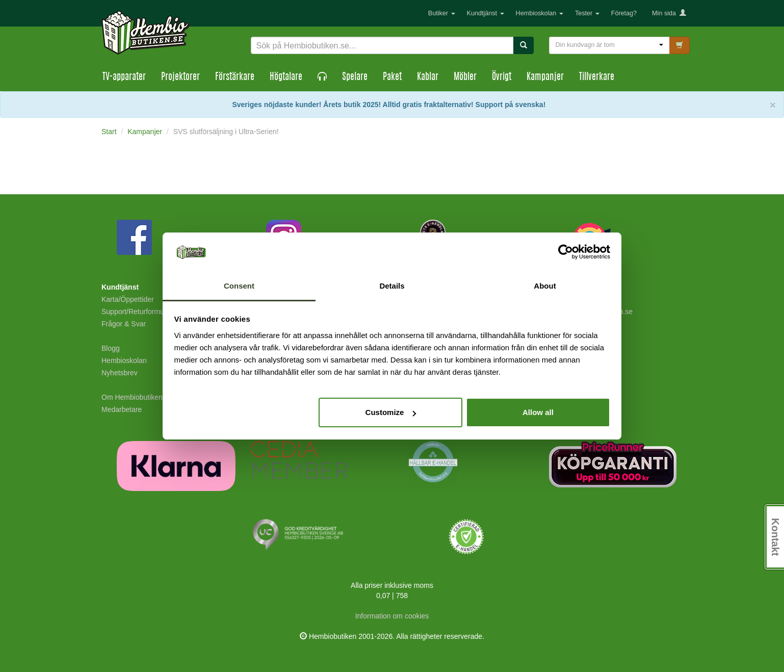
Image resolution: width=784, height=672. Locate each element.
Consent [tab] (239, 286)
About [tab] (545, 286)
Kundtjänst (486, 13)
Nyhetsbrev (120, 373)
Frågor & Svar (124, 324)
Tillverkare (597, 77)
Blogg (111, 348)
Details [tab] (392, 286)
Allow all (538, 412)
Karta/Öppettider (128, 299)
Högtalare (286, 77)
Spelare (355, 77)
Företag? (624, 13)
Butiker (442, 13)
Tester (587, 13)
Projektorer (180, 77)
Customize (391, 412)
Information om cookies (392, 616)
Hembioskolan (540, 13)
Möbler (465, 77)
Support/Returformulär (137, 312)
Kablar (428, 77)
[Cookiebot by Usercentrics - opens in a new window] (566, 252)
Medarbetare (122, 409)
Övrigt (502, 77)
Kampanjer (545, 77)
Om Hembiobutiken (132, 397)
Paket (392, 77)
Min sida (669, 13)
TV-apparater (124, 77)
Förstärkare (235, 77)
